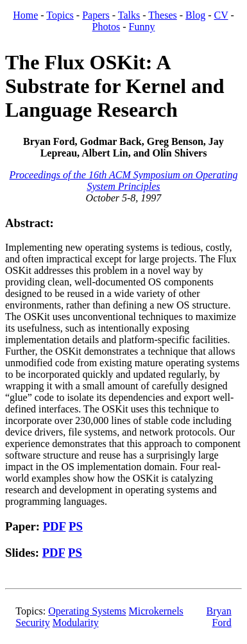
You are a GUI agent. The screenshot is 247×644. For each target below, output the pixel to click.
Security (32, 623)
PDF (55, 526)
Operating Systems (87, 611)
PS (76, 526)
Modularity (76, 623)
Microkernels (156, 611)
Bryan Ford (219, 617)
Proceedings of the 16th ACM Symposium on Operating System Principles (124, 181)
